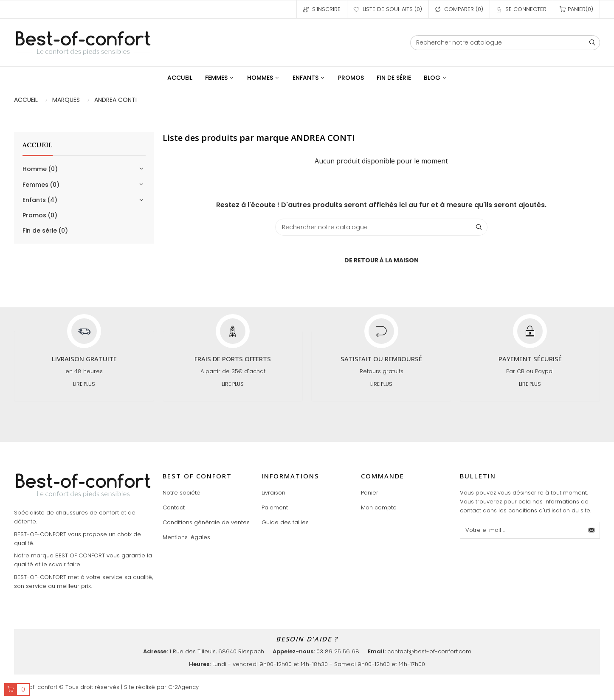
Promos (40, 215)
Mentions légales (186, 537)
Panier (370, 493)
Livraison (273, 493)
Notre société (182, 493)
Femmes (41, 185)
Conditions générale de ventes (206, 522)
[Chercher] (505, 43)
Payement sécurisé (530, 359)
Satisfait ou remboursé (381, 359)
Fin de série (45, 231)
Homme (40, 169)
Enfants (40, 200)
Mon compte (379, 507)
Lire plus (84, 384)
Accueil (38, 145)
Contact (174, 507)
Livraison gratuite (84, 359)
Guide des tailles (285, 522)
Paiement (275, 507)
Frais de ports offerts (233, 359)
